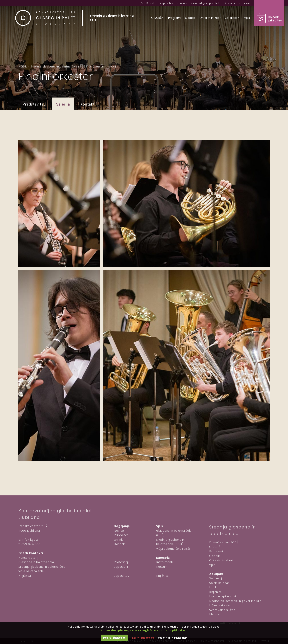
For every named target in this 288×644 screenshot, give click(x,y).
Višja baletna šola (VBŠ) (173, 548)
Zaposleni (121, 567)
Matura (214, 614)
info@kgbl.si (31, 539)
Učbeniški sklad (220, 605)
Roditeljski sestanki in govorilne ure (235, 601)
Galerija (63, 104)
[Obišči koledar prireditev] (269, 13)
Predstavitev (34, 104)
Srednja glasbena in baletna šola (42, 567)
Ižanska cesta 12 (31, 526)
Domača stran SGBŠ (224, 542)
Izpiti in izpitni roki (222, 596)
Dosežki (120, 544)
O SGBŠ (215, 547)
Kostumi (162, 567)
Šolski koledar (219, 583)
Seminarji (216, 578)
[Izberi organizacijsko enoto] (112, 19)
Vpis (212, 565)
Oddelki (215, 556)
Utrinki (119, 539)
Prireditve (121, 535)
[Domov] (45, 18)
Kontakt (87, 104)
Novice (119, 530)
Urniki (213, 587)
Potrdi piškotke (114, 638)
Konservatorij (28, 557)
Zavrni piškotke (143, 638)
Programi (216, 551)
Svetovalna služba (222, 610)
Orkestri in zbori (221, 560)
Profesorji (121, 562)
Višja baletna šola (31, 571)
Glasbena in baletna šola (36, 562)
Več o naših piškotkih (173, 638)
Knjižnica (25, 576)
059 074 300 (31, 544)
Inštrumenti (165, 562)
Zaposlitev (121, 576)
